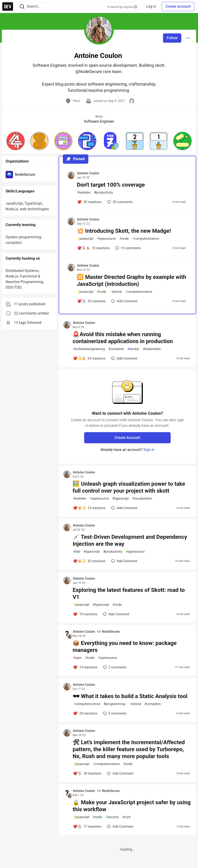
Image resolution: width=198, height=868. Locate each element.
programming (115, 704)
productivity (104, 193)
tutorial (116, 292)
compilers (153, 704)
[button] (16, 141)
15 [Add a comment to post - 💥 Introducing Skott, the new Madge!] (128, 248)
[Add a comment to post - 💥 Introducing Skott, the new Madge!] (93, 248)
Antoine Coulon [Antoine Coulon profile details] (88, 173)
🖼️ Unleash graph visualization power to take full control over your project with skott (129, 487)
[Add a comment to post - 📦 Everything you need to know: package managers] (85, 667)
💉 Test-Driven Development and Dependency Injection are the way (130, 540)
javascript (85, 239)
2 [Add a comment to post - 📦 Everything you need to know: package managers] (114, 667)
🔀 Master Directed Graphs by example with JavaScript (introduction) (131, 281)
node (124, 239)
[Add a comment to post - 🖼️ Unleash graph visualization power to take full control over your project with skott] (89, 508)
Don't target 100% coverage (111, 185)
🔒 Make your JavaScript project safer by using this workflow (132, 806)
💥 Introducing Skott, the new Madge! (124, 231)
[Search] (22, 7)
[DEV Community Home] (8, 6)
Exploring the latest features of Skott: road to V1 (129, 594)
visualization (142, 499)
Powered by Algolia (122, 7)
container (116, 349)
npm (78, 658)
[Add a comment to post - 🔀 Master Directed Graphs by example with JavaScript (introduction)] (91, 301)
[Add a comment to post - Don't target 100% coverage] (89, 202)
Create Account (127, 438)
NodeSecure (111, 632)
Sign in (149, 450)
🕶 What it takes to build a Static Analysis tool (130, 696)
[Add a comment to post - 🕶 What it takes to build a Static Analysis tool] (85, 713)
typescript (121, 499)
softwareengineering (89, 349)
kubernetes (152, 349)
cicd (126, 817)
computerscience (146, 239)
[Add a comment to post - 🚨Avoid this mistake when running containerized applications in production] (89, 358)
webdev (84, 193)
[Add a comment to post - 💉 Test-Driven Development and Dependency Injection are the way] (89, 561)
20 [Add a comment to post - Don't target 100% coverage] (119, 202)
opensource (106, 239)
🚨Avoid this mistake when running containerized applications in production (123, 338)
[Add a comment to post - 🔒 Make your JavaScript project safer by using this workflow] (87, 827)
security (112, 817)
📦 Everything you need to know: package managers (125, 647)
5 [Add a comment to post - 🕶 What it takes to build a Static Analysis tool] (114, 713)
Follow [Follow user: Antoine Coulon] (172, 38)
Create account (178, 6)
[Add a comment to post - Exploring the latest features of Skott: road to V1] (85, 614)
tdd (77, 552)
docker (133, 349)
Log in (151, 6)
